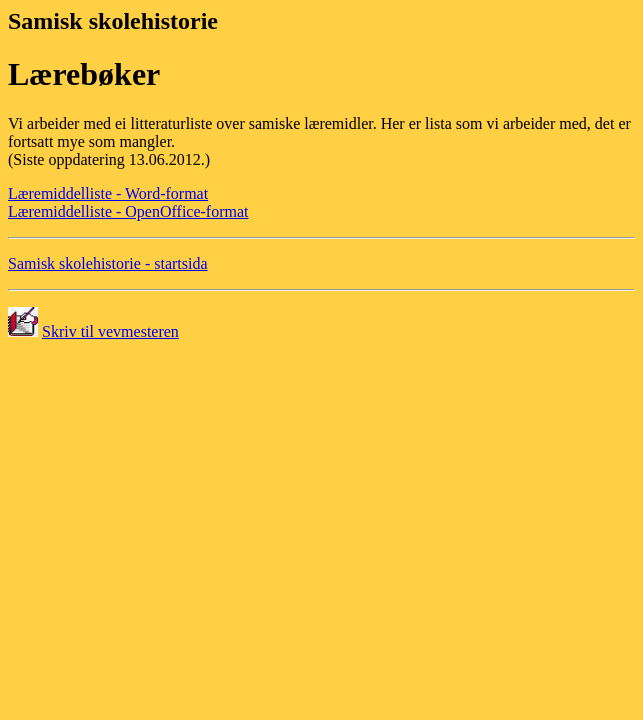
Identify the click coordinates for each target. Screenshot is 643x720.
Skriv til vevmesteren (110, 331)
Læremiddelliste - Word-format (108, 193)
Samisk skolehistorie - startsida (108, 263)
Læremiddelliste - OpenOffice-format (128, 211)
